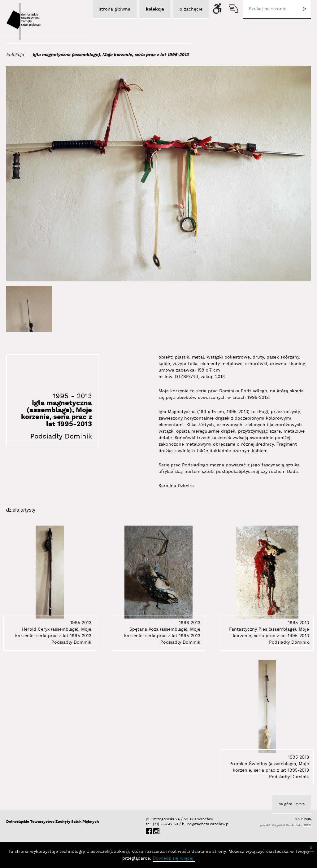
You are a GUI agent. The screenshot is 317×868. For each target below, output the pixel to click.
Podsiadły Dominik (61, 436)
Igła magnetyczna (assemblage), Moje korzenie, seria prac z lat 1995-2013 (111, 55)
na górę (285, 804)
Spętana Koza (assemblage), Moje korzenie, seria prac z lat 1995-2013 (162, 633)
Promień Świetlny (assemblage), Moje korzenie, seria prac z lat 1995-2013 (269, 767)
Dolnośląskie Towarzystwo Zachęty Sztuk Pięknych (52, 822)
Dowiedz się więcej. (174, 858)
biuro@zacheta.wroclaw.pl (185, 824)
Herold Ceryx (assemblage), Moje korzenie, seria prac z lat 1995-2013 (53, 633)
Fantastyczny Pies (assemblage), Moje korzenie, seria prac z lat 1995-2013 (269, 633)
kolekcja (15, 55)
